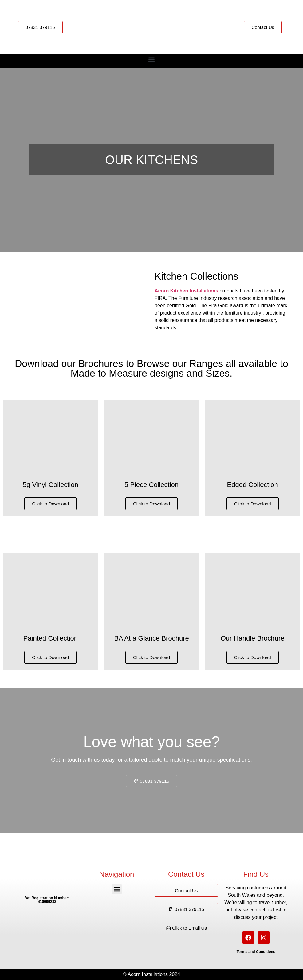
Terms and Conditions (256, 952)
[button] (152, 59)
